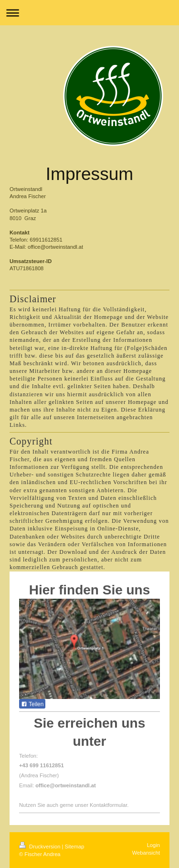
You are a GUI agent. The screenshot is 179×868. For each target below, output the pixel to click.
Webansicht (146, 853)
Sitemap (75, 847)
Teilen (32, 704)
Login (153, 845)
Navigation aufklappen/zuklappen (89, 13)
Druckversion (41, 847)
